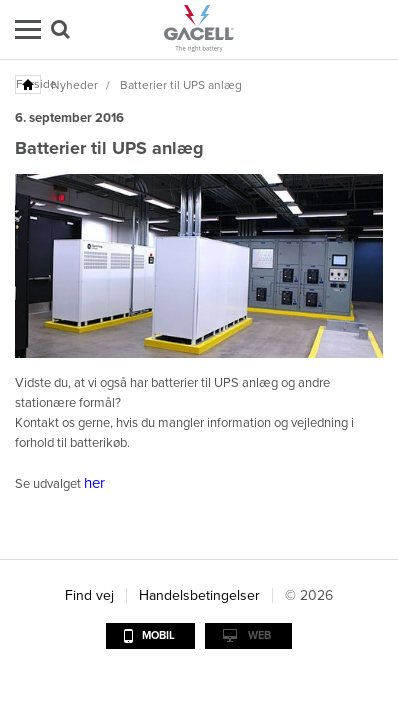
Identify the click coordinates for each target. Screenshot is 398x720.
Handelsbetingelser (199, 595)
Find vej (89, 595)
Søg (60, 29)
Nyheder (74, 85)
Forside (29, 84)
